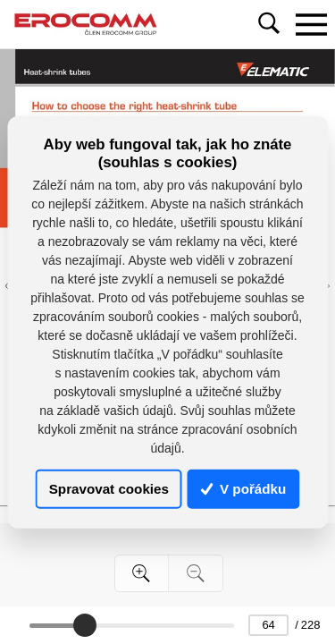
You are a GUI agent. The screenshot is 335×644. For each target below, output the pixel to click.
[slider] (85, 625)
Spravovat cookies (109, 489)
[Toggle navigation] (311, 24)
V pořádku (244, 489)
